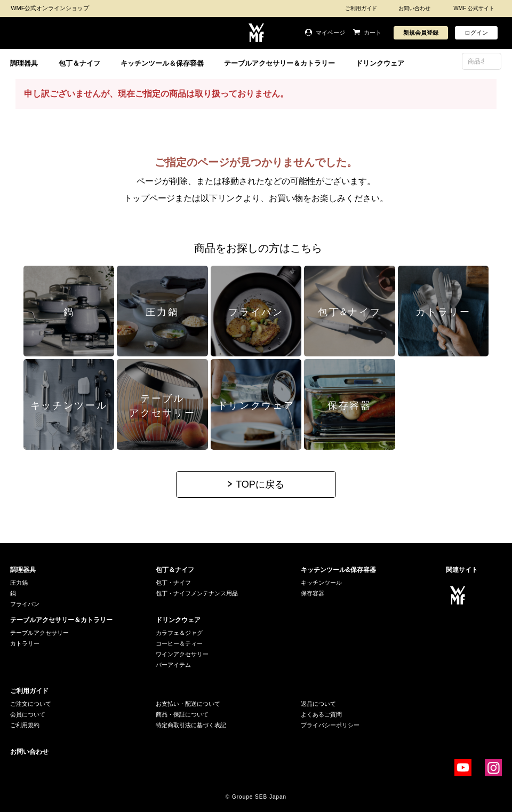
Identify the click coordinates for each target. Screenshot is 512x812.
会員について (28, 714)
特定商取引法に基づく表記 (191, 725)
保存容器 (313, 593)
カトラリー (25, 643)
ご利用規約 (25, 725)
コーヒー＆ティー (179, 643)
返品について (318, 704)
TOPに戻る (260, 484)
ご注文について (31, 704)
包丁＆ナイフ (79, 63)
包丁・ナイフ (173, 583)
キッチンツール (321, 583)
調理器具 (24, 63)
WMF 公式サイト (474, 8)
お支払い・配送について (188, 704)
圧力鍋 (19, 583)
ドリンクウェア (380, 63)
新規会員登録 (421, 33)
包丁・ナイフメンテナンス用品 (197, 593)
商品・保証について (182, 714)
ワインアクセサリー (182, 654)
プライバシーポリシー (330, 725)
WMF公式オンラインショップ (50, 8)
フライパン (25, 604)
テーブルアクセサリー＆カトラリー (279, 63)
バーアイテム (173, 665)
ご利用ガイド (361, 8)
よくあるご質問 (321, 714)
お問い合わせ (414, 8)
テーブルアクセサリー (39, 633)
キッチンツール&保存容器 (338, 570)
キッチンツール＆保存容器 (162, 63)
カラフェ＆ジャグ (179, 633)
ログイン (476, 33)
